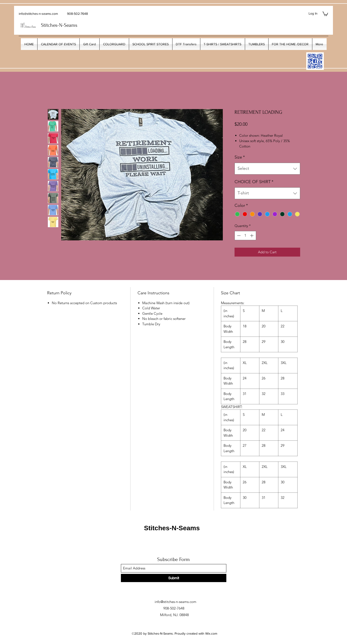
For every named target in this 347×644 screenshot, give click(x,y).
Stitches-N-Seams (172, 528)
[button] (325, 14)
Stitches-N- (52, 25)
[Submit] (174, 578)
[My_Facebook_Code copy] (315, 61)
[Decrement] (238, 236)
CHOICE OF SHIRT (254, 182)
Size (240, 157)
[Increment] (252, 236)
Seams (71, 25)
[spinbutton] (245, 236)
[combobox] (267, 169)
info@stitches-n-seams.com (38, 14)
